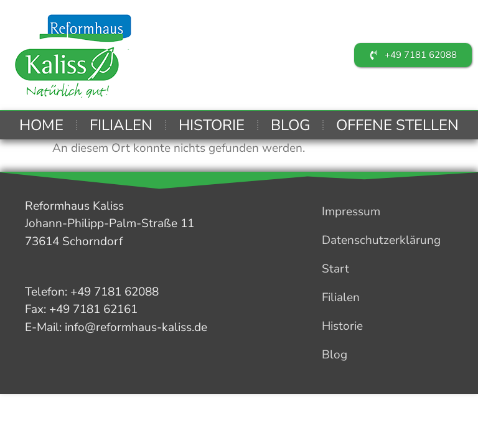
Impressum (351, 212)
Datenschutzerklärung (381, 240)
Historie (212, 125)
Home (41, 125)
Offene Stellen (397, 125)
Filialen (121, 125)
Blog (290, 125)
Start (335, 269)
